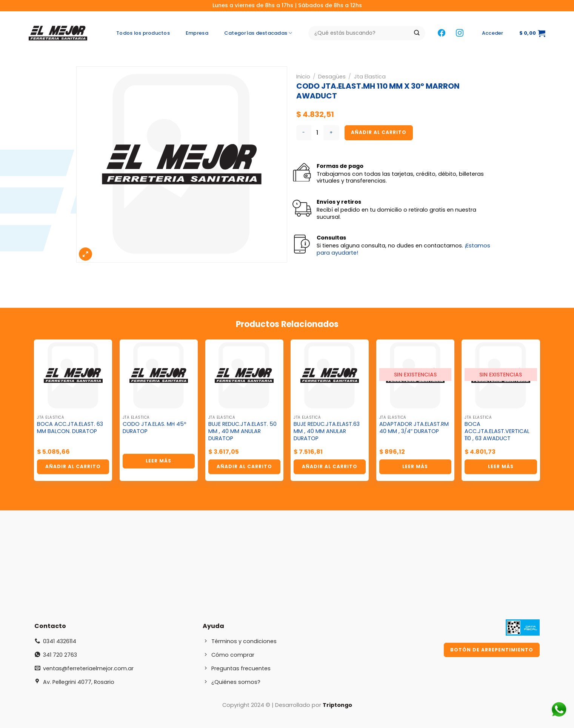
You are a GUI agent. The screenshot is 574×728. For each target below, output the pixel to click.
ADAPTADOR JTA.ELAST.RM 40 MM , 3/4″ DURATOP (414, 428)
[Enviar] (417, 33)
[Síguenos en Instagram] (460, 33)
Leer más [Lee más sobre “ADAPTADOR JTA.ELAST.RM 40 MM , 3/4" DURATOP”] (415, 466)
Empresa (197, 33)
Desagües (332, 77)
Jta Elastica (370, 77)
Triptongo (337, 705)
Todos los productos (143, 33)
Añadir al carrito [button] (73, 466)
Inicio (303, 77)
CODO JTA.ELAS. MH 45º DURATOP (154, 428)
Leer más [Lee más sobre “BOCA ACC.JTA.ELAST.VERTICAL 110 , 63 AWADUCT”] (501, 466)
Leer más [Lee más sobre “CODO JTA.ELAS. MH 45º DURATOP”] (159, 461)
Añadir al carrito (379, 132)
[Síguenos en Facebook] (442, 33)
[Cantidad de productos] (317, 133)
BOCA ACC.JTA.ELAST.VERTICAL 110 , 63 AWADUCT (497, 431)
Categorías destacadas (258, 33)
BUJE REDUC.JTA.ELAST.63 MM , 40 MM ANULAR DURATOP (327, 431)
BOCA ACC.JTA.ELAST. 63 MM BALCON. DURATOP (70, 428)
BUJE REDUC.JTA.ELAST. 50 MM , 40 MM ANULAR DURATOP (242, 431)
